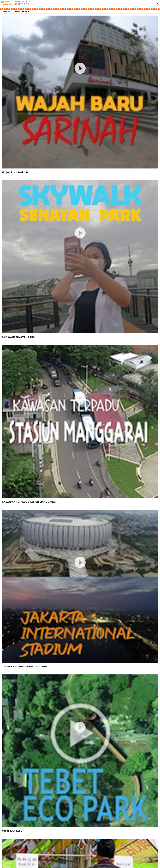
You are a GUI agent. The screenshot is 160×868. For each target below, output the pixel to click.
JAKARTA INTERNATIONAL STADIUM (24, 667)
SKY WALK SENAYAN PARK (18, 337)
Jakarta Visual (22, 12)
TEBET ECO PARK (12, 831)
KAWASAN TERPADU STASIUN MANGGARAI (29, 502)
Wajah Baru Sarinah (15, 172)
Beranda (6, 12)
